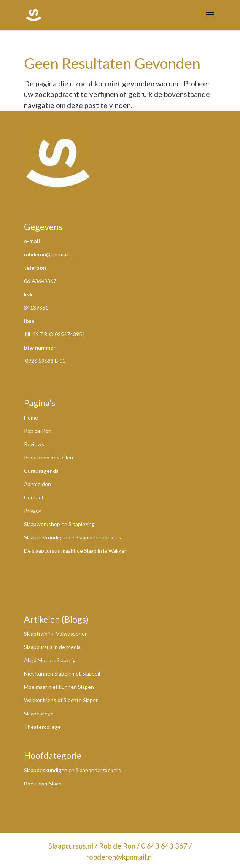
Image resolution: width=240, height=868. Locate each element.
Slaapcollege (39, 713)
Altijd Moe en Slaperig (50, 660)
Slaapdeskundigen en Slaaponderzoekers (72, 537)
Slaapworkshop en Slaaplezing (59, 524)
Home (31, 417)
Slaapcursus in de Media (52, 647)
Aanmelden (37, 484)
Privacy (33, 511)
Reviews (34, 444)
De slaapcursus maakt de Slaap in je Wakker (75, 551)
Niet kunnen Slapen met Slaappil (62, 673)
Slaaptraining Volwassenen (56, 634)
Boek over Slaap (43, 783)
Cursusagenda (41, 471)
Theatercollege (42, 727)
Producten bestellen (48, 457)
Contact (34, 497)
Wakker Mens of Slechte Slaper (61, 700)
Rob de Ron (38, 431)
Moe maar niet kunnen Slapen (59, 687)
